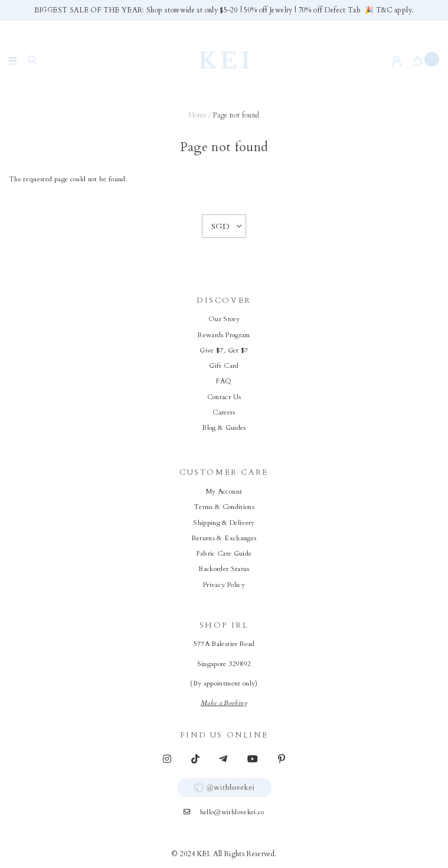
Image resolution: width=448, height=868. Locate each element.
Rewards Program (224, 335)
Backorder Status (224, 569)
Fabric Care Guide (224, 554)
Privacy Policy (224, 585)
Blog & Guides (224, 428)
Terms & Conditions (224, 507)
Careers (224, 412)
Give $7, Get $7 (224, 350)
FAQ (224, 381)
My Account (224, 492)
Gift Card (224, 366)
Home (198, 115)
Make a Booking (224, 703)
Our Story (224, 319)
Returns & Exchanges (224, 538)
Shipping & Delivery (224, 523)
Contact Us (224, 397)
